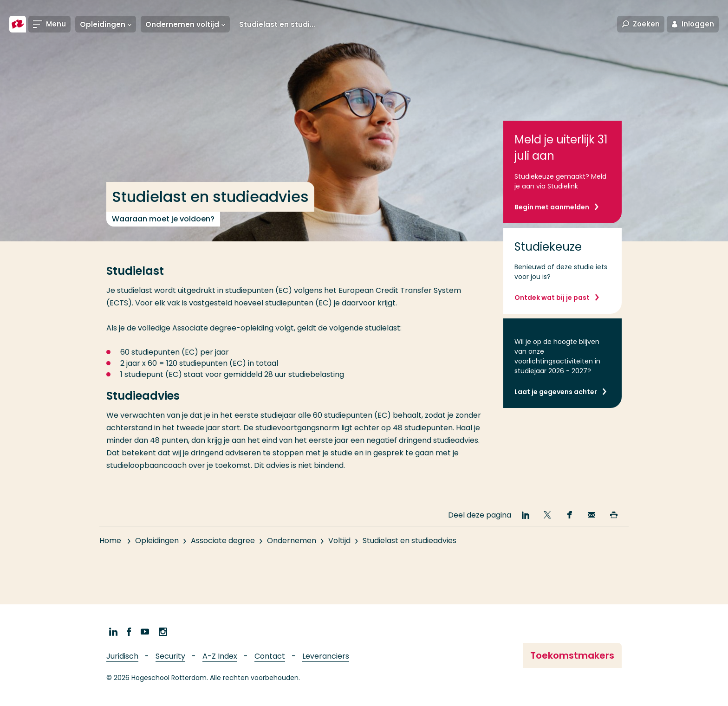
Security (170, 656)
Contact (270, 656)
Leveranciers (326, 656)
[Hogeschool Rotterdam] (18, 24)
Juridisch (122, 656)
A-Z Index (220, 656)
